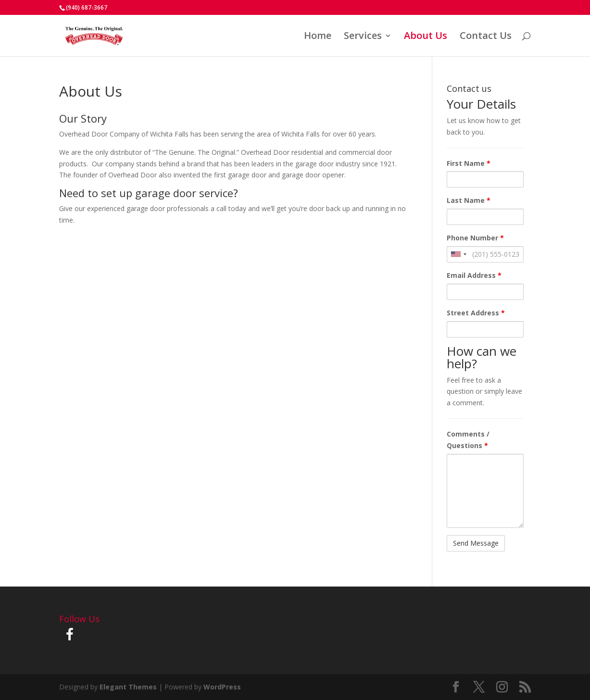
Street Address (476, 313)
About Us (426, 37)
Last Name (469, 200)
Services (363, 37)
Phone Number (475, 238)
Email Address (474, 275)
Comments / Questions (468, 440)
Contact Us (486, 37)
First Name (469, 163)
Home (318, 37)
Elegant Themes (128, 687)
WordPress (222, 687)
